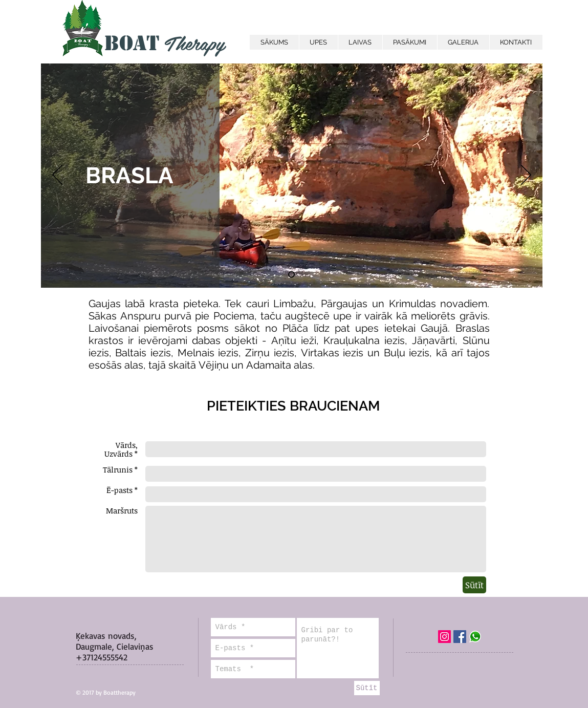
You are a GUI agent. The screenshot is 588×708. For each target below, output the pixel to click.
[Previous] (57, 176)
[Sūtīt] (474, 585)
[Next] (526, 176)
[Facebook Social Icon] (460, 637)
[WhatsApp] (475, 637)
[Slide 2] (291, 275)
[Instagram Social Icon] (444, 637)
